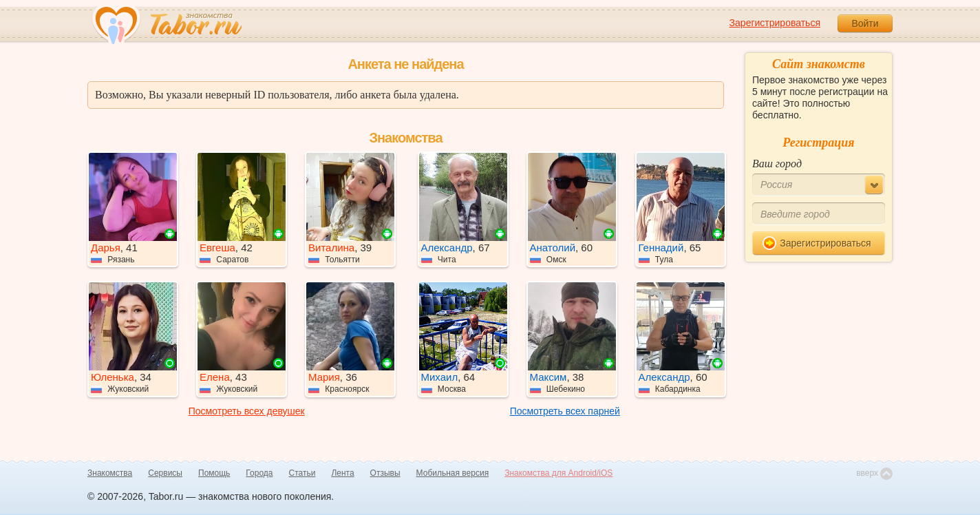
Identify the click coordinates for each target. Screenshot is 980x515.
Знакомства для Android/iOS (558, 473)
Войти (865, 23)
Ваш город (777, 164)
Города (259, 473)
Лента (342, 473)
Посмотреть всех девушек (247, 411)
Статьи (302, 473)
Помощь (214, 473)
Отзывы (385, 473)
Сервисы (165, 473)
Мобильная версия (453, 473)
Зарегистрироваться (775, 23)
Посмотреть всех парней (565, 411)
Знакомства (110, 473)
